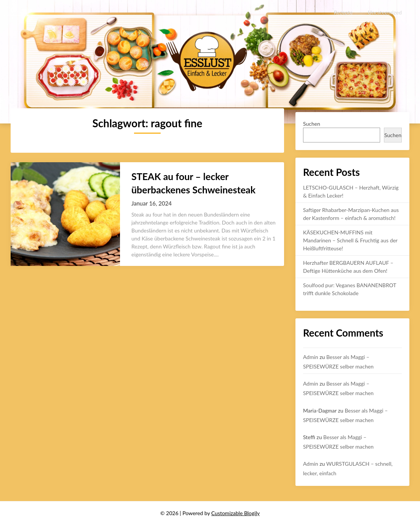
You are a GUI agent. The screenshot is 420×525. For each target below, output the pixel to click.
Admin (311, 357)
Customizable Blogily (235, 513)
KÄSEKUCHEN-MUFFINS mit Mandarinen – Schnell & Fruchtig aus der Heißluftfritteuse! (350, 240)
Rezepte (343, 12)
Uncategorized (385, 12)
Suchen (312, 124)
